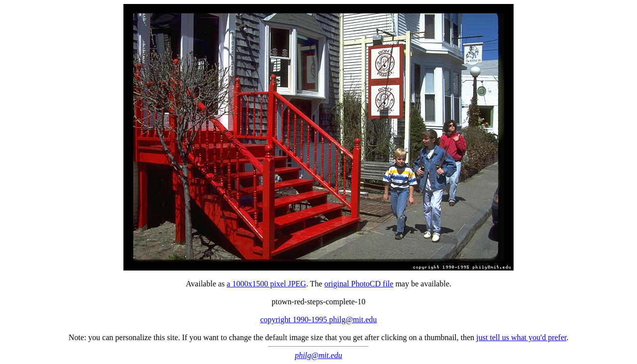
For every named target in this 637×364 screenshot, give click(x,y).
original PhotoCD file (359, 284)
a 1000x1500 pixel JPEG (267, 284)
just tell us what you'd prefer (521, 337)
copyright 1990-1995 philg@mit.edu (319, 319)
